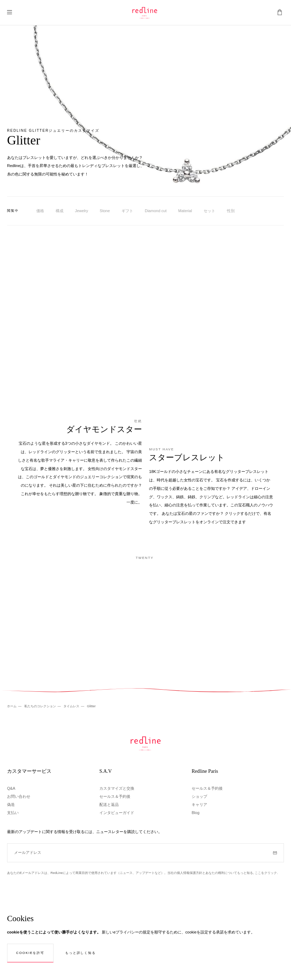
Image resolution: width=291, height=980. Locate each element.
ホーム (12, 706)
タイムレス (72, 706)
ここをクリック (266, 873)
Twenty (145, 558)
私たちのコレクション (41, 706)
